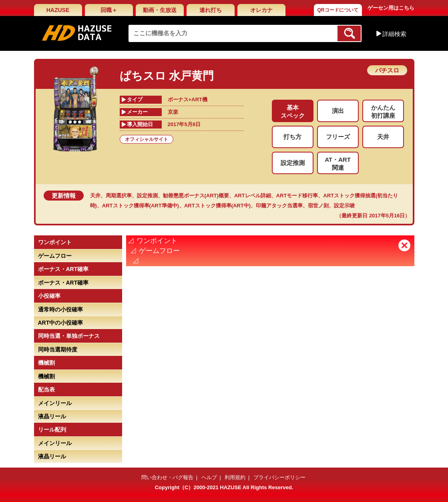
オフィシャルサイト (147, 139)
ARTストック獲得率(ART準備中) (141, 206)
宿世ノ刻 (318, 206)
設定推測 (147, 196)
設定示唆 (344, 206)
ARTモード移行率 (297, 196)
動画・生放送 (160, 10)
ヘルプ (209, 477)
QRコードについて (338, 10)
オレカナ (261, 10)
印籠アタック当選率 (279, 206)
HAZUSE (58, 10)
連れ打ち (211, 10)
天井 (95, 196)
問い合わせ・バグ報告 (167, 477)
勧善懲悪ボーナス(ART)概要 (196, 196)
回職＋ (109, 10)
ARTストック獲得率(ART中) (217, 206)
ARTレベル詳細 (253, 196)
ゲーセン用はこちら (391, 8)
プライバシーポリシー (279, 477)
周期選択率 (119, 196)
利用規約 (235, 477)
